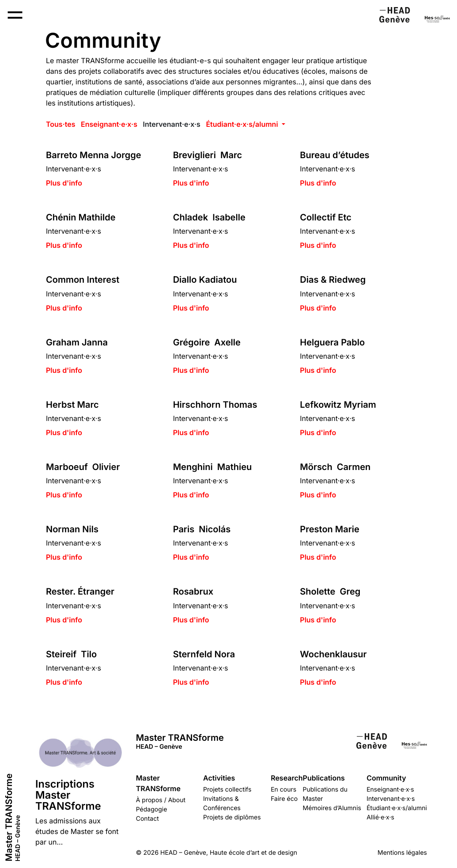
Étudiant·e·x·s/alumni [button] (243, 124)
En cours (283, 790)
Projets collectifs (227, 790)
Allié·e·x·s (380, 817)
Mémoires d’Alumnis (332, 808)
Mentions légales (402, 853)
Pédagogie (152, 809)
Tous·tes (60, 124)
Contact (147, 819)
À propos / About (161, 800)
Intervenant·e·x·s (171, 124)
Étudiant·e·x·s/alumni (397, 808)
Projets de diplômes (232, 817)
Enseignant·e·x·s (109, 124)
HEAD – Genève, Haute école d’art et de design (229, 853)
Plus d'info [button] (64, 183)
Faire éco (284, 799)
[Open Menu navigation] (15, 15)
